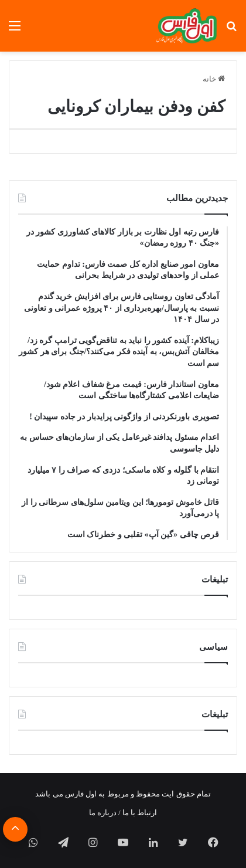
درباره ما (103, 813)
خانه (214, 79)
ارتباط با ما (140, 813)
